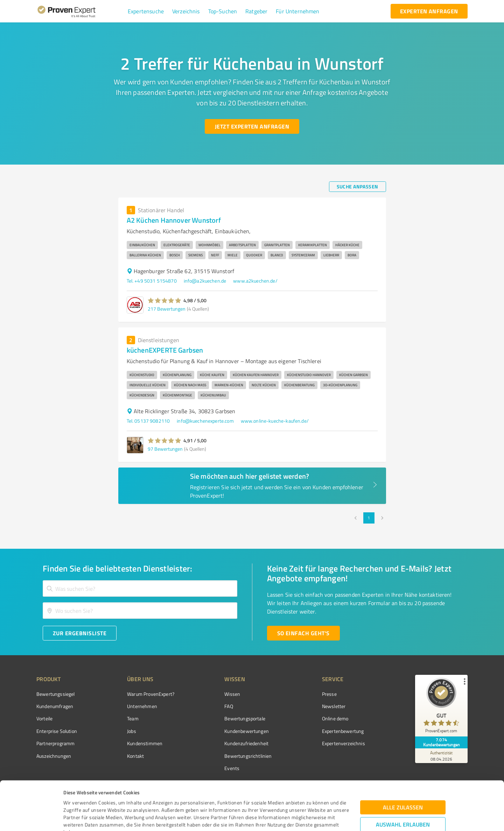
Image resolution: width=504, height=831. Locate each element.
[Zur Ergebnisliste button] (80, 633)
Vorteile (44, 718)
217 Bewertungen (167, 309)
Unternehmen (142, 706)
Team (133, 718)
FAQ (229, 706)
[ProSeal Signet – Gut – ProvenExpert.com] (441, 707)
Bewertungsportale (245, 718)
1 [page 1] (369, 518)
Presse (329, 694)
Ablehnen (403, 798)
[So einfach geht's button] (303, 633)
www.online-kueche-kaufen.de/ (275, 421)
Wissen (232, 694)
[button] (146, 11)
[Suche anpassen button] (358, 187)
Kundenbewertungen (247, 731)
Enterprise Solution (57, 731)
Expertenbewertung (343, 731)
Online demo (335, 718)
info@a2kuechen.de (205, 281)
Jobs (132, 731)
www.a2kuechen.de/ (255, 281)
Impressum (76, 798)
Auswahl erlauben (403, 776)
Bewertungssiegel (55, 694)
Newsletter (334, 706)
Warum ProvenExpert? (151, 694)
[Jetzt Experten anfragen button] (252, 126)
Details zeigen (303, 818)
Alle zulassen (403, 759)
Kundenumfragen (55, 706)
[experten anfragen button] (429, 11)
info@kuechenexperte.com (205, 421)
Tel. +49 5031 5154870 (152, 281)
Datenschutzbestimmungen (123, 798)
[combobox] (140, 588)
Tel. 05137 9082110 (148, 421)
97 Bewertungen (165, 449)
